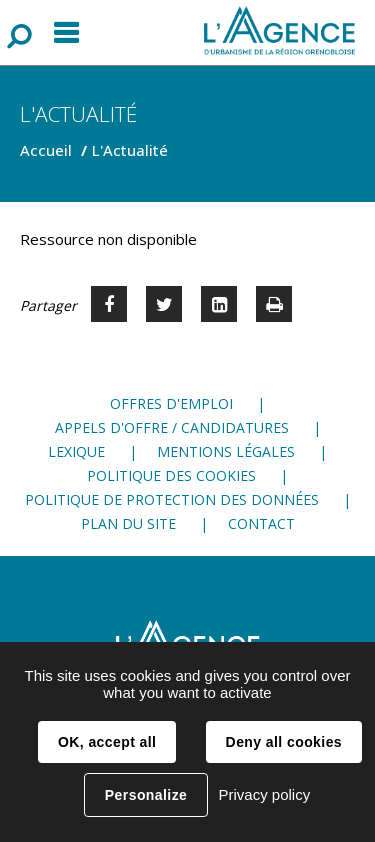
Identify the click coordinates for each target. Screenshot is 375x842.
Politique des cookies (171, 475)
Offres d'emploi (171, 403)
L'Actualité (130, 150)
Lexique (76, 451)
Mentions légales (226, 451)
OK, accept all (107, 742)
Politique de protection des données (172, 499)
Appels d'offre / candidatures (172, 427)
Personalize (146, 795)
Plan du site (128, 523)
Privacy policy (264, 794)
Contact (261, 523)
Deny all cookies (284, 742)
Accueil (46, 150)
